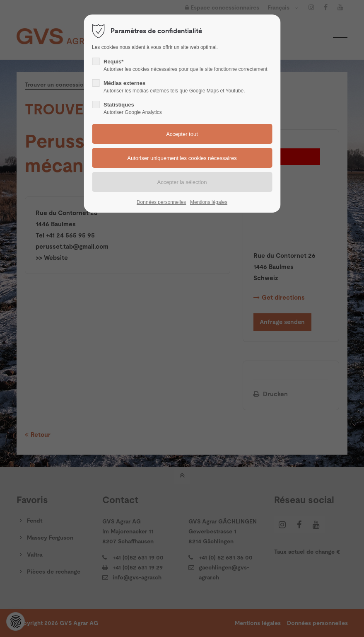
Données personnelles (161, 202)
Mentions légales (209, 202)
